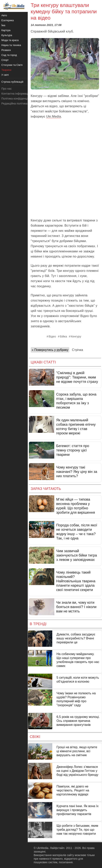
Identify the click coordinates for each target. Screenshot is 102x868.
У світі (5, 75)
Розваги (6, 50)
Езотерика (8, 20)
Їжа (3, 25)
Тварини (6, 70)
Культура (7, 35)
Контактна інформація (16, 94)
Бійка (63, 336)
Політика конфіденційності (18, 99)
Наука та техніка (11, 45)
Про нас (7, 89)
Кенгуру (76, 336)
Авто (4, 15)
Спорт (5, 60)
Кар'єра (6, 30)
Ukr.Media (54, 116)
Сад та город (9, 55)
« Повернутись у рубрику (50, 350)
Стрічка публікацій (12, 82)
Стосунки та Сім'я (12, 65)
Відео (52, 336)
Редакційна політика (14, 103)
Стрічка (77, 350)
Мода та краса (10, 40)
